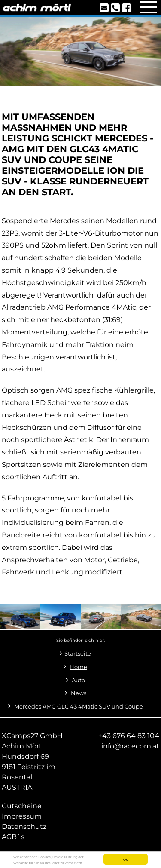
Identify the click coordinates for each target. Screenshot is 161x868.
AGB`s (13, 837)
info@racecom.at (130, 746)
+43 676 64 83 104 (129, 736)
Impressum (22, 816)
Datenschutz (24, 827)
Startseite (78, 654)
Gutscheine (22, 806)
